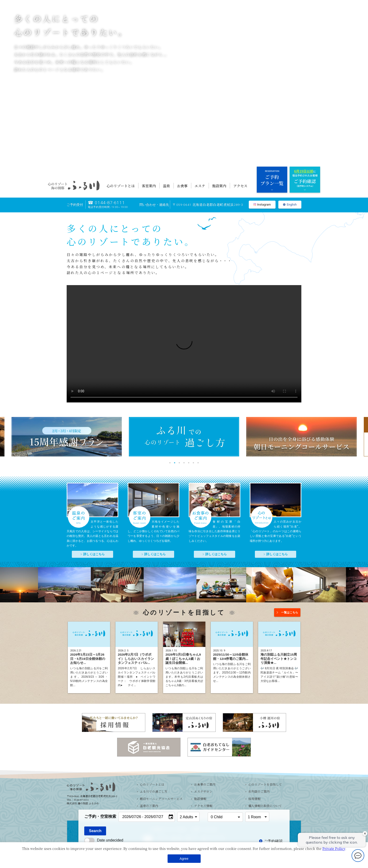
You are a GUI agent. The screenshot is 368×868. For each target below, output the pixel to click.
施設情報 (200, 799)
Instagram (262, 205)
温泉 (166, 186)
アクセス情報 (203, 806)
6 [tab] (193, 463)
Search (95, 831)
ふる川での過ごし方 (154, 792)
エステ (200, 186)
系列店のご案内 (259, 792)
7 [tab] (198, 463)
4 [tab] (184, 463)
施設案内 (219, 186)
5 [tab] (189, 463)
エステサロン (203, 792)
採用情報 (254, 799)
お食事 (182, 186)
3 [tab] (179, 463)
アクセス (240, 186)
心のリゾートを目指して (265, 785)
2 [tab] (175, 463)
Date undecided (104, 840)
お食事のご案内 (205, 785)
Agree (184, 859)
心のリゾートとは (121, 186)
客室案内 (149, 186)
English (290, 205)
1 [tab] (170, 463)
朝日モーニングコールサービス (161, 799)
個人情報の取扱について (265, 806)
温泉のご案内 (149, 806)
